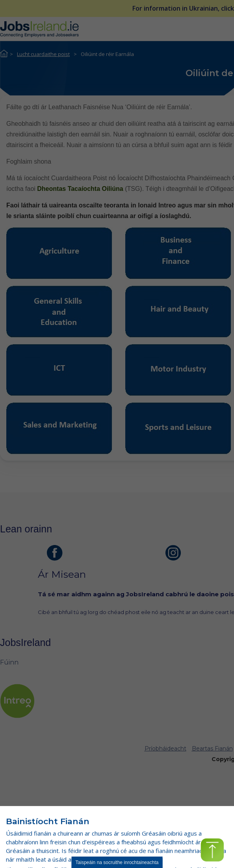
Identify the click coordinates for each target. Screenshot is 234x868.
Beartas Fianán (212, 749)
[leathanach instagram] (173, 553)
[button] (212, 850)
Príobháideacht (165, 749)
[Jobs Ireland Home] (39, 29)
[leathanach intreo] (17, 701)
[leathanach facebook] (55, 553)
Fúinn (9, 662)
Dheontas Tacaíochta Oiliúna (81, 189)
